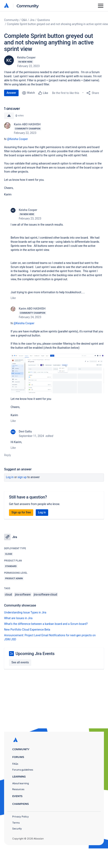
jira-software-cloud (45, 594)
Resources (18, 789)
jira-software (23, 594)
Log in (10, 477)
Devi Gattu (25, 431)
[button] (57, 374)
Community (28, 6)
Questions (43, 20)
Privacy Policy (21, 817)
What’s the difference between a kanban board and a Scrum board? (46, 624)
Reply (8, 455)
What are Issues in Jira (18, 618)
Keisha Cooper (26, 57)
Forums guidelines (23, 770)
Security (17, 829)
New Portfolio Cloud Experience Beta (27, 630)
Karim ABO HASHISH (27, 124)
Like (13, 298)
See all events (20, 662)
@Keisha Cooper (17, 139)
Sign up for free (21, 512)
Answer (11, 93)
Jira (32, 20)
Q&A (24, 20)
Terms (16, 823)
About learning (21, 783)
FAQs (15, 764)
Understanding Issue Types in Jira (25, 612)
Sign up (22, 477)
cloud (8, 594)
